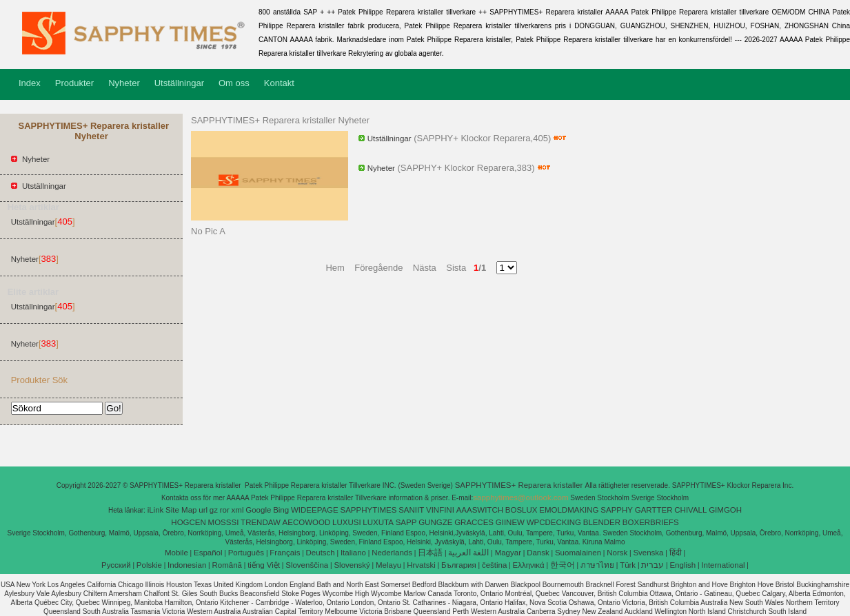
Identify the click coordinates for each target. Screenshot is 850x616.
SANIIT (411, 510)
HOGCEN (188, 522)
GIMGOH (725, 510)
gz (214, 510)
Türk (628, 565)
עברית (652, 565)
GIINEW (510, 522)
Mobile (176, 553)
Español (208, 553)
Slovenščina (307, 565)
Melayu (388, 565)
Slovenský (352, 565)
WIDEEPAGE (315, 510)
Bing (281, 510)
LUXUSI (347, 522)
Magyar (508, 553)
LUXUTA (378, 522)
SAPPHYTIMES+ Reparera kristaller (520, 485)
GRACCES (474, 522)
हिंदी (676, 553)
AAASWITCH (480, 510)
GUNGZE (435, 522)
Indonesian (187, 565)
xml (238, 510)
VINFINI (440, 510)
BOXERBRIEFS (651, 522)
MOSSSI (224, 522)
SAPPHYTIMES (369, 510)
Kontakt (279, 83)
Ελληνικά (529, 565)
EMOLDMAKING (569, 510)
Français (285, 553)
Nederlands (392, 553)
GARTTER (654, 510)
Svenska (648, 553)
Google (258, 510)
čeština (494, 565)
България (459, 565)
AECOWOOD (307, 522)
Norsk (617, 553)
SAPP (406, 522)
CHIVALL (690, 510)
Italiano (353, 553)
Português (246, 553)
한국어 (563, 565)
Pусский (116, 565)
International (723, 565)
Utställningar (179, 83)
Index (30, 83)
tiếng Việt (264, 565)
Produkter (74, 83)
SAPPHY (617, 510)
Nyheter (124, 83)
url (203, 510)
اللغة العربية (468, 553)
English (682, 565)
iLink (156, 510)
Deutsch (321, 553)
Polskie (149, 565)
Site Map (181, 510)
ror (225, 510)
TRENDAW (261, 522)
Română (227, 565)
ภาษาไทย (597, 565)
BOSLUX (522, 510)
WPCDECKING (554, 522)
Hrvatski (421, 565)
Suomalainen (578, 553)
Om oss (234, 83)
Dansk (538, 553)
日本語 (430, 553)
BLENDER (602, 522)
